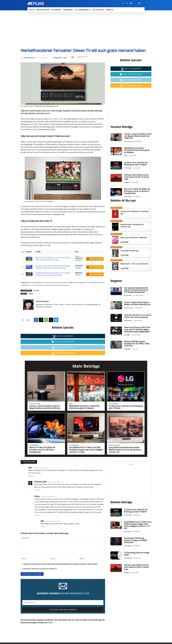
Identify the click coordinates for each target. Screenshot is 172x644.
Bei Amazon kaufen (96, 259)
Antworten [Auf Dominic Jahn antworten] (38, 490)
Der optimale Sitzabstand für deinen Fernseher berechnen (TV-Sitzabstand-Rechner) (136, 290)
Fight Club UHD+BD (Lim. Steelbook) (133, 238)
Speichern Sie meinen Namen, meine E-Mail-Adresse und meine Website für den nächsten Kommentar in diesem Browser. (61, 564)
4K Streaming (128, 546)
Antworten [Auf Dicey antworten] (38, 515)
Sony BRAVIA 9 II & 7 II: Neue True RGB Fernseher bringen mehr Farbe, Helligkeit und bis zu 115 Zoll (86, 450)
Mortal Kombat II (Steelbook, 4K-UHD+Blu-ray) (132, 226)
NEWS (65, 58)
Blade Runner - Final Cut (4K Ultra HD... (135, 264)
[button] (140, 4)
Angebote (127, 182)
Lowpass (31, 294)
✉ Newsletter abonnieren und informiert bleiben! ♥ (39, 569)
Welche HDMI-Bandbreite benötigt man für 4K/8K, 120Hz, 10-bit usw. (137, 344)
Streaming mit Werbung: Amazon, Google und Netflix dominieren (136, 540)
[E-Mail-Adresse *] (63, 603)
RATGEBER (127, 335)
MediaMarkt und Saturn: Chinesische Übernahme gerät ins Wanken (137, 150)
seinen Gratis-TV (54, 119)
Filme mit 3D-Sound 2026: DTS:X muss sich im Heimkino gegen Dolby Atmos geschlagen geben (137, 330)
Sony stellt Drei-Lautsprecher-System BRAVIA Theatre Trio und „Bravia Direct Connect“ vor (125, 450)
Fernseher (36, 291)
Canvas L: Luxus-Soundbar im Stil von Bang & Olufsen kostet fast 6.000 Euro (138, 136)
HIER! (50, 623)
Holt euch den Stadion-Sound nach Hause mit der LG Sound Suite (137, 177)
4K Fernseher (57, 58)
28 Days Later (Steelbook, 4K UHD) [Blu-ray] (135, 213)
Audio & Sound (129, 141)
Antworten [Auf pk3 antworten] (31, 476)
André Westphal (29, 58)
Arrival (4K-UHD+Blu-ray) (129, 251)
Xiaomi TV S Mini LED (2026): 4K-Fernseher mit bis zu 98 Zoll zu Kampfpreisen (137, 191)
